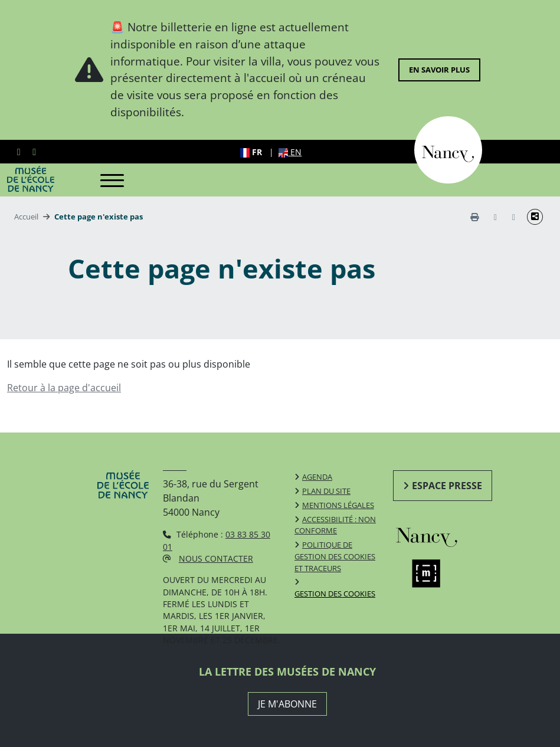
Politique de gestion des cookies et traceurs (335, 556)
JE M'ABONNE (287, 704)
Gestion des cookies (335, 594)
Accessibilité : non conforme (335, 525)
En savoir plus (439, 70)
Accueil (26, 217)
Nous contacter (216, 558)
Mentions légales (338, 505)
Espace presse (447, 486)
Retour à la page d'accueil (64, 388)
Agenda (317, 477)
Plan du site (326, 491)
